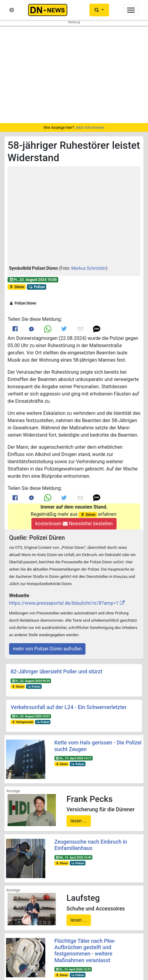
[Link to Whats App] (48, 329)
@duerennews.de (37, 920)
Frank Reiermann (68, 952)
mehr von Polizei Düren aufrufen (47, 649)
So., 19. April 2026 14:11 (74, 758)
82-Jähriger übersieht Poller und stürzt (56, 672)
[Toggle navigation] (131, 10)
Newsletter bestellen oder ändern (74, 896)
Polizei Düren (23, 303)
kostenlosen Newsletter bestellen (74, 524)
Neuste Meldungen (35, 835)
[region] (74, 75)
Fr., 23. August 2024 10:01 (31, 716)
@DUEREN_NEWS (111, 920)
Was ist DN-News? (35, 841)
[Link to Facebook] (15, 329)
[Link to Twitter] (64, 329)
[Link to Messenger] (31, 329)
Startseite (28, 829)
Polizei (37, 287)
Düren (17, 287)
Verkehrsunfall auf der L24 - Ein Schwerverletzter (69, 707)
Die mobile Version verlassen (74, 972)
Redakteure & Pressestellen (43, 858)
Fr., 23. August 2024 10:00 (33, 280)
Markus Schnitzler (89, 268)
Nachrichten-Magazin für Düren (46, 847)
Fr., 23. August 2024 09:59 (31, 681)
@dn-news (37, 931)
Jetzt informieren (90, 127)
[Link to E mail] (80, 329)
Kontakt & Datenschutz (39, 853)
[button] (74, 217)
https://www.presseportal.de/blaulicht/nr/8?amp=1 (64, 603)
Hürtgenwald (22, 722)
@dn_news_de (111, 931)
